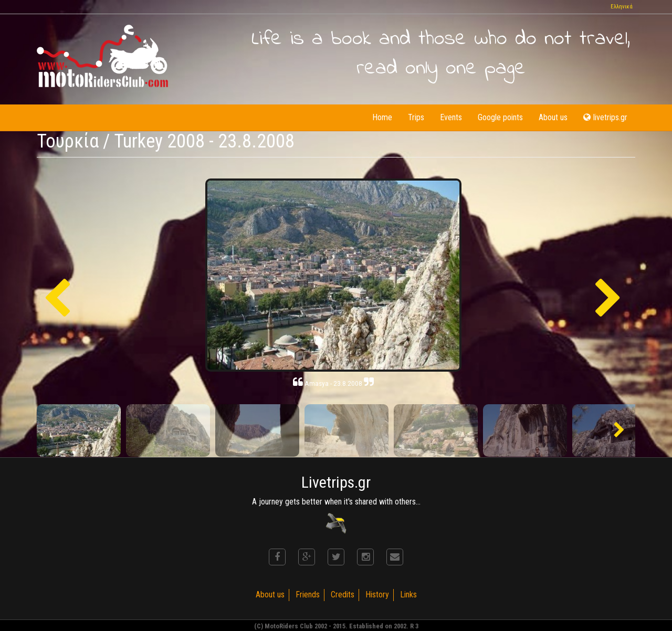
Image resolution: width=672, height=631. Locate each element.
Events (451, 117)
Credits (343, 595)
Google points (500, 117)
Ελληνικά (622, 7)
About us (553, 117)
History (377, 595)
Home (382, 117)
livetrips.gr (605, 117)
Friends (308, 595)
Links (408, 595)
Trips (416, 117)
